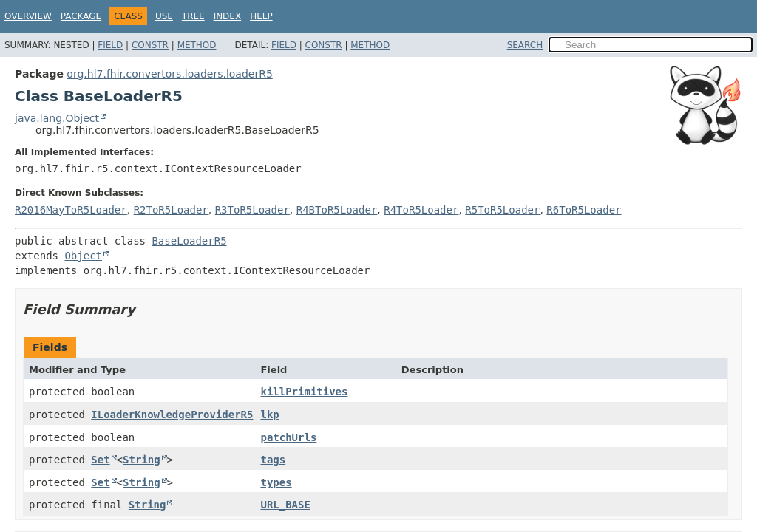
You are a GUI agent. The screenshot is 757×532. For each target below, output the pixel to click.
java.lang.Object (57, 118)
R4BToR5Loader (337, 210)
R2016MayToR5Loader (71, 210)
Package (81, 16)
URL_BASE (285, 505)
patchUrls (288, 437)
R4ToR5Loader (421, 210)
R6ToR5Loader (584, 210)
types (276, 482)
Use (164, 16)
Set (100, 460)
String (142, 460)
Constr (150, 45)
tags (273, 460)
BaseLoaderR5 (189, 241)
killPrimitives (304, 392)
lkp (269, 415)
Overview (28, 16)
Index (228, 16)
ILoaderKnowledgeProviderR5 (172, 415)
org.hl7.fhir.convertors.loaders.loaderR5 (169, 74)
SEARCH (525, 45)
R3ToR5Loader (252, 210)
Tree (193, 16)
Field (110, 45)
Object (83, 256)
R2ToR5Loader (171, 210)
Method (197, 45)
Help (261, 16)
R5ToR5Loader (502, 210)
